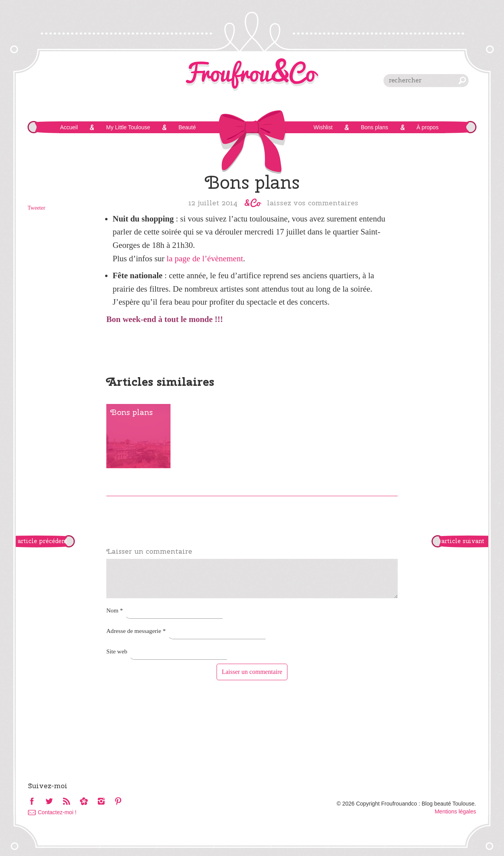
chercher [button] (462, 80)
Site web (117, 651)
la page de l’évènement (205, 259)
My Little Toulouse (128, 127)
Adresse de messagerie (136, 631)
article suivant (463, 541)
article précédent (43, 541)
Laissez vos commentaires (313, 203)
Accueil (69, 127)
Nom (115, 610)
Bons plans (374, 127)
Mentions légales (455, 811)
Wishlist (323, 127)
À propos (428, 127)
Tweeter (36, 208)
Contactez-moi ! (57, 812)
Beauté (187, 127)
